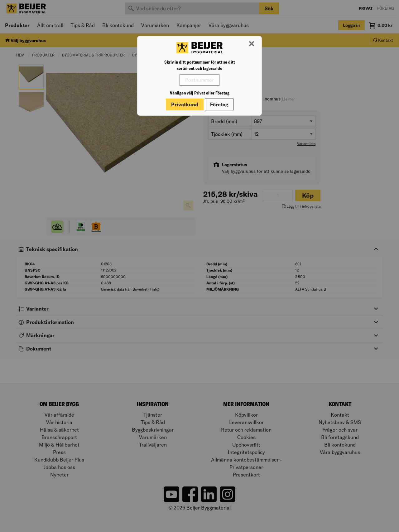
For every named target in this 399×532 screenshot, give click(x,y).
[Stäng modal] (252, 44)
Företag (219, 104)
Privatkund (185, 104)
